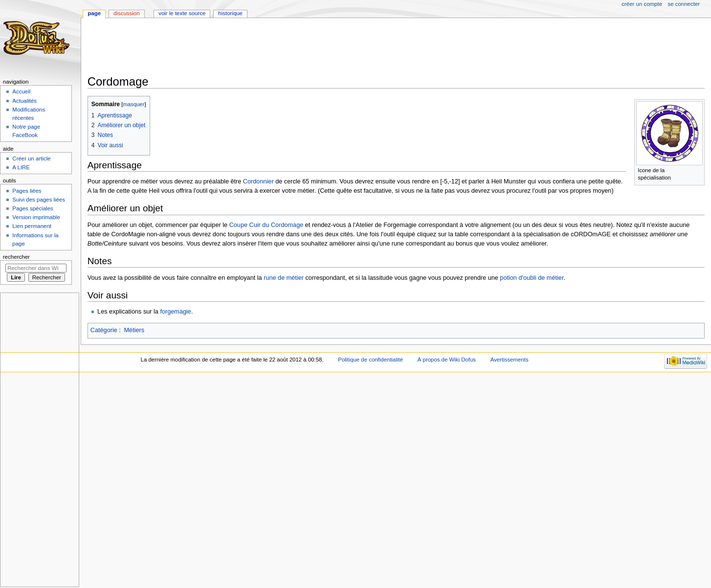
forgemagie (175, 312)
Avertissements (510, 360)
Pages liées (27, 191)
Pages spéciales (33, 208)
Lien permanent (32, 226)
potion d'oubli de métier (532, 278)
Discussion (126, 13)
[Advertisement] (266, 47)
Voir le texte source (182, 13)
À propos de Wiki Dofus (447, 360)
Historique (230, 13)
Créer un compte (642, 4)
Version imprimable (36, 217)
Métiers (134, 330)
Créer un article (31, 158)
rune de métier (284, 278)
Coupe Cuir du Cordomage (267, 225)
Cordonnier (258, 181)
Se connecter (684, 4)
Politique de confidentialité (370, 360)
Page (94, 13)
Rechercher (16, 257)
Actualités (24, 101)
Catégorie (104, 330)
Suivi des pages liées (39, 200)
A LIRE (21, 167)
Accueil (21, 91)
